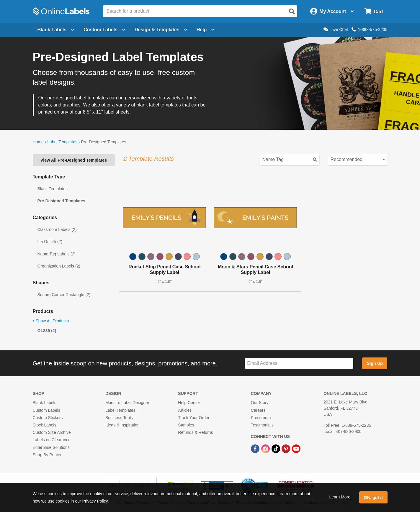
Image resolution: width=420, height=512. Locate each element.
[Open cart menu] (374, 11)
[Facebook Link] (256, 448)
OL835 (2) (47, 331)
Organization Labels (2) (59, 266)
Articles (185, 410)
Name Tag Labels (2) (57, 254)
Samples (186, 425)
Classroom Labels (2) (57, 229)
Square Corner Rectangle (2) (64, 295)
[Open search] (292, 12)
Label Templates (62, 142)
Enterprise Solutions (51, 447)
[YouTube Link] (296, 448)
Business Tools (119, 418)
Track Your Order (194, 418)
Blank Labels (45, 403)
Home (38, 142)
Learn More (340, 497)
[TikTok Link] (276, 448)
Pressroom (261, 418)
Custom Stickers (48, 418)
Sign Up (375, 363)
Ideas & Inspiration (122, 425)
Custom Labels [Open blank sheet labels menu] (104, 30)
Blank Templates (53, 189)
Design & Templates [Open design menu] (161, 30)
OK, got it (373, 498)
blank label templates (158, 105)
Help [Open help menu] (206, 30)
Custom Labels (46, 410)
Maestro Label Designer (127, 403)
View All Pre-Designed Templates (74, 160)
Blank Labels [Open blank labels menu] (56, 30)
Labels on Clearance (52, 440)
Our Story (260, 403)
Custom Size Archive (52, 432)
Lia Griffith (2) (50, 242)
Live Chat (336, 29)
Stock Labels (45, 425)
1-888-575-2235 (370, 29)
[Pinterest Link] (286, 448)
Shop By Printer (47, 455)
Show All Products (51, 321)
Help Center (189, 403)
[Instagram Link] (266, 448)
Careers (258, 410)
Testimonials (262, 425)
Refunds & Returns (195, 432)
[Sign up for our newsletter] (299, 364)
